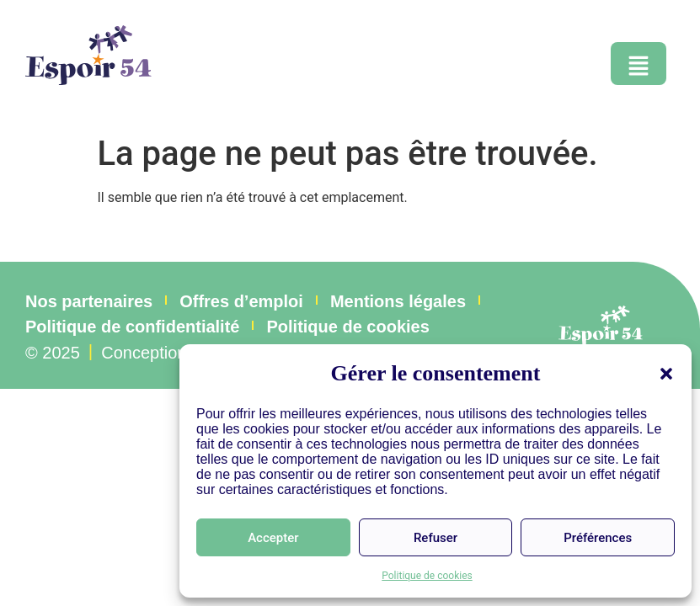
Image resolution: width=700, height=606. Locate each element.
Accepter (273, 538)
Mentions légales (398, 301)
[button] (666, 374)
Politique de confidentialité (132, 327)
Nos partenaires (89, 301)
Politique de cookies (427, 576)
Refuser (435, 538)
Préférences (598, 538)
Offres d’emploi (241, 301)
